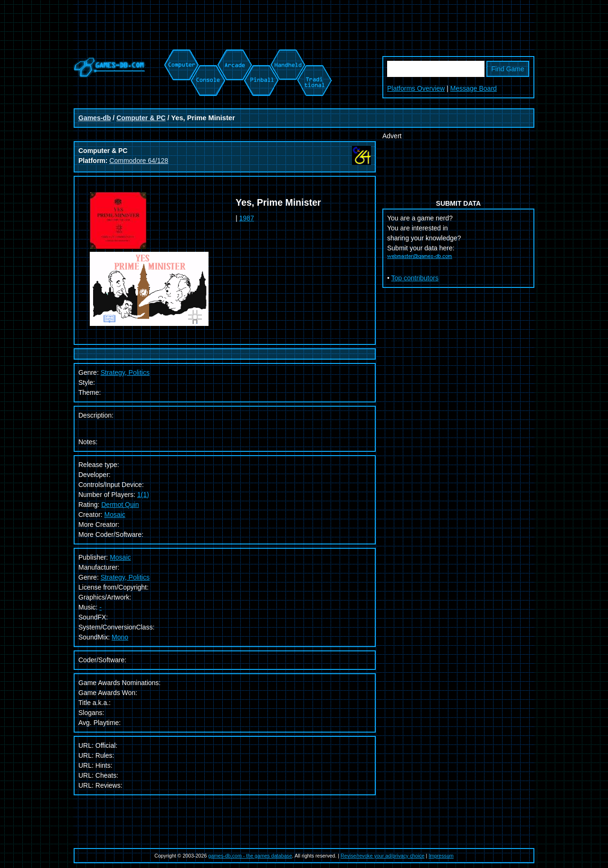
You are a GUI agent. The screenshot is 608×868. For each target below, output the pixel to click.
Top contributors (415, 278)
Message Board (474, 88)
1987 (247, 218)
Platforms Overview (416, 88)
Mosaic (114, 515)
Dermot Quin (120, 505)
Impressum (441, 856)
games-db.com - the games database (250, 856)
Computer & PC (141, 118)
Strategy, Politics (125, 577)
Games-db (95, 118)
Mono (120, 637)
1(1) (143, 495)
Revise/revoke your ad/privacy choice (383, 856)
